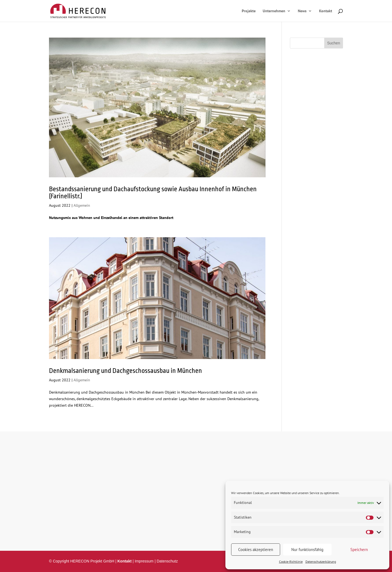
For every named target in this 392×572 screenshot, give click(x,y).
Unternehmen (274, 11)
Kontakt (326, 11)
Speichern (359, 550)
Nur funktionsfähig (307, 550)
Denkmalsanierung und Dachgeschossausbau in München (125, 371)
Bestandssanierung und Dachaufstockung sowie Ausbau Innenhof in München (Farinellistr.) (153, 193)
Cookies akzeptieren (256, 550)
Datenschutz (167, 561)
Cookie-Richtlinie (291, 562)
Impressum (144, 561)
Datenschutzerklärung (321, 562)
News (302, 11)
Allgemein (82, 205)
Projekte (249, 11)
